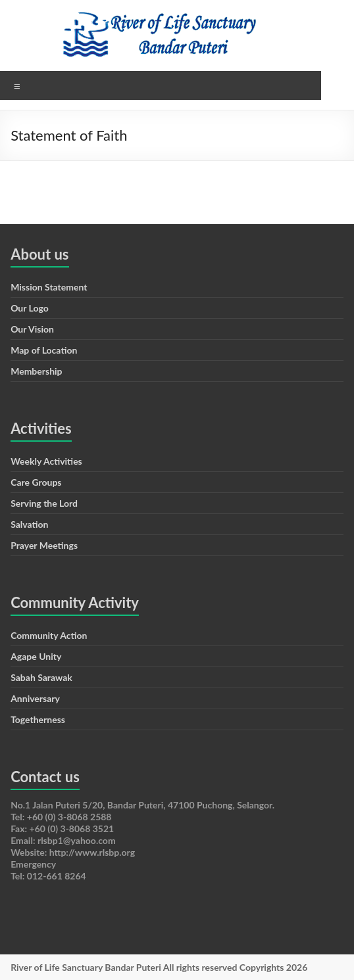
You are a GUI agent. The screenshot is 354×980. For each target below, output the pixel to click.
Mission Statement (49, 287)
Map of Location (44, 350)
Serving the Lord (44, 503)
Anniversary (35, 698)
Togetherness (38, 719)
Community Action (49, 635)
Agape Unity (36, 656)
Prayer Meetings (44, 545)
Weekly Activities (46, 461)
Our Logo (30, 308)
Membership (36, 371)
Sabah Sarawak (41, 677)
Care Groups (36, 482)
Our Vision (32, 329)
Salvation (29, 524)
